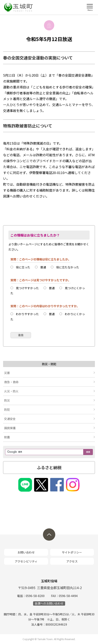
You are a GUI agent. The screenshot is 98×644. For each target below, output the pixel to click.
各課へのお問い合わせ (49, 603)
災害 (7, 373)
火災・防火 (11, 391)
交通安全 (10, 419)
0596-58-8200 (35, 596)
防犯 (7, 410)
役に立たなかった (68, 267)
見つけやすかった (27, 288)
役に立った (23, 267)
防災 (7, 400)
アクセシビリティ (26, 561)
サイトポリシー (72, 552)
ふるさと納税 (49, 467)
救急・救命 (11, 382)
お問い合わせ (26, 552)
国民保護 (10, 428)
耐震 (7, 437)
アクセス (72, 561)
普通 (43, 267)
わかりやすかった (27, 314)
